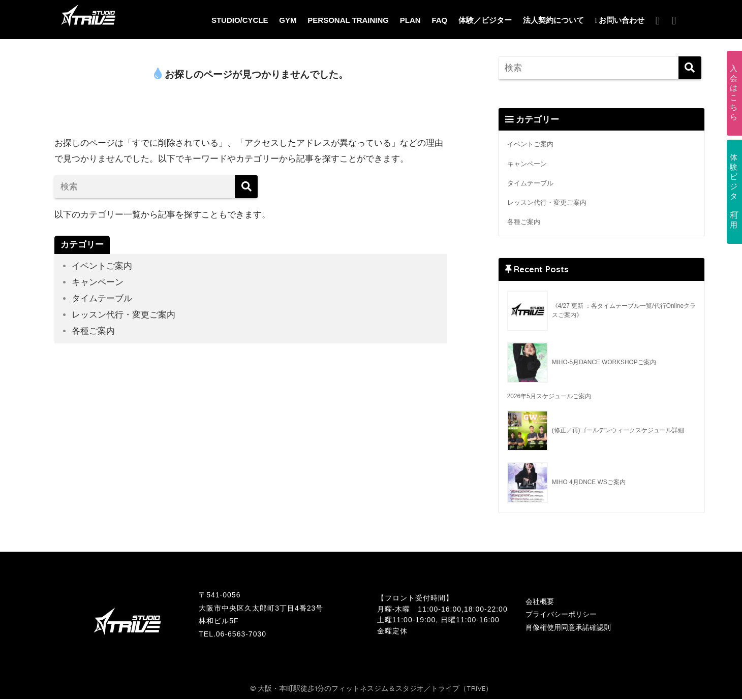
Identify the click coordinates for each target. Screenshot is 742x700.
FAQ (439, 20)
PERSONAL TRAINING (348, 20)
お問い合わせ (620, 20)
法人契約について (553, 20)
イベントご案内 (102, 266)
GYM (288, 20)
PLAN (410, 20)
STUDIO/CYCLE (240, 20)
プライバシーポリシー (561, 616)
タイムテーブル (102, 298)
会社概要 (540, 602)
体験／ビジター (485, 20)
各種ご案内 (93, 330)
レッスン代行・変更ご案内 (123, 314)
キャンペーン (98, 282)
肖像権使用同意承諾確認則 (568, 628)
